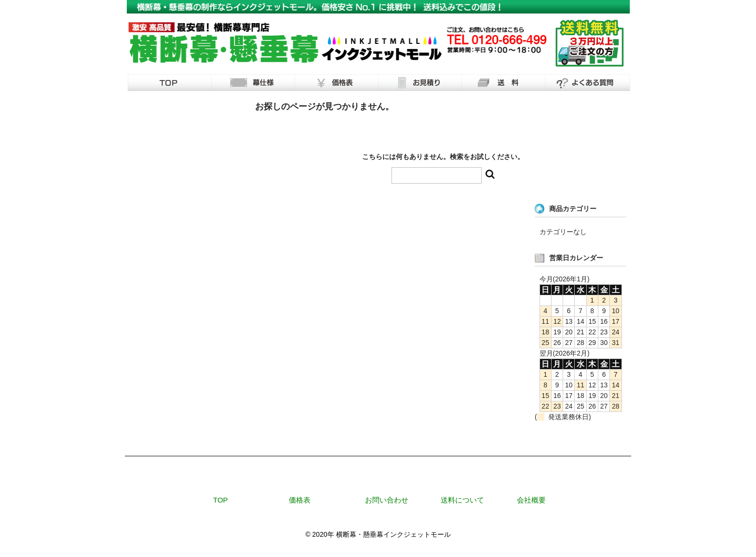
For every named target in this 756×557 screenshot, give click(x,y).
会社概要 (531, 500)
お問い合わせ (387, 500)
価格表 (300, 500)
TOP (221, 500)
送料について (462, 500)
